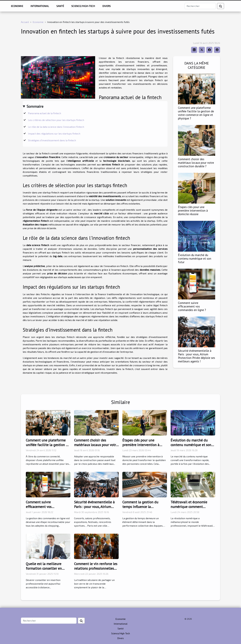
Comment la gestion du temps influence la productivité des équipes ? (143, 507)
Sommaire (35, 106)
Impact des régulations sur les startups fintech (54, 133)
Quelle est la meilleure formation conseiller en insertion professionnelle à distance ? (47, 571)
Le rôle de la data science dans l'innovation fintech (56, 127)
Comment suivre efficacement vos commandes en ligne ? (192, 306)
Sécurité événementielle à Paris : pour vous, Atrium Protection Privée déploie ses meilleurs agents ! (197, 356)
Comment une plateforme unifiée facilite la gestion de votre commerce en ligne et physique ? (196, 113)
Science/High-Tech (83, 6)
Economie (17, 6)
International (40, 6)
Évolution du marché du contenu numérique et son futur (195, 258)
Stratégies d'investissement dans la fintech (52, 140)
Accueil (25, 22)
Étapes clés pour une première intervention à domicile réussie (193, 210)
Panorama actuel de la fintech (44, 113)
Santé (60, 6)
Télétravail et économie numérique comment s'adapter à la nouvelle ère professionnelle (191, 509)
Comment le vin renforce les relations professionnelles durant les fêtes (96, 568)
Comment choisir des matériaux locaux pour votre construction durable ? (196, 163)
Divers (107, 6)
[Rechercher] (200, 6)
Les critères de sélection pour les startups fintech (56, 120)
